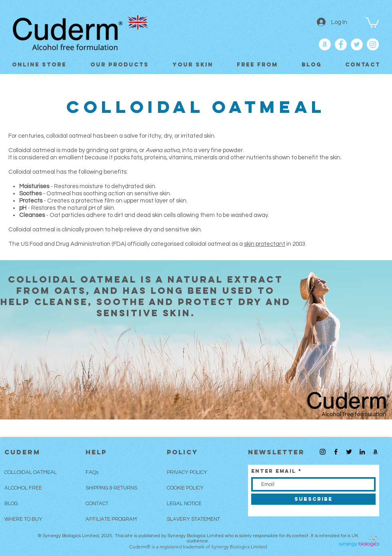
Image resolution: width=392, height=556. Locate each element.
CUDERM (22, 452)
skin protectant (265, 244)
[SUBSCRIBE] (313, 499)
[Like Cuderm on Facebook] (341, 44)
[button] (372, 22)
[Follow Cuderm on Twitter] (357, 44)
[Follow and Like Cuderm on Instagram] (373, 44)
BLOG (11, 504)
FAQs (92, 472)
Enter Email (274, 471)
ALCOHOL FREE (23, 488)
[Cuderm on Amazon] (325, 44)
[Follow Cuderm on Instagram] (323, 452)
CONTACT (97, 504)
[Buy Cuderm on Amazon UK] (375, 452)
